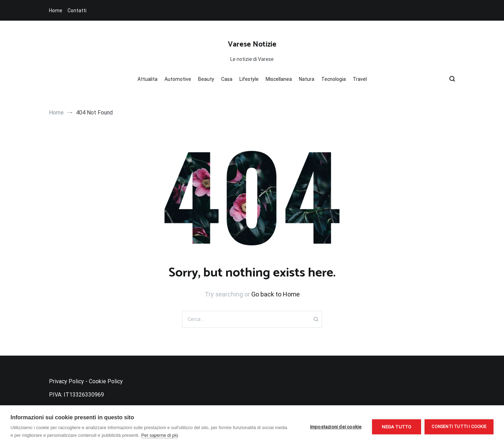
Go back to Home (275, 294)
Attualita (148, 79)
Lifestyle (249, 79)
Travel (360, 79)
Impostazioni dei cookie (336, 427)
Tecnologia (334, 79)
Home (56, 10)
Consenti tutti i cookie (459, 427)
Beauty (206, 79)
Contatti (77, 10)
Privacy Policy (66, 381)
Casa (227, 79)
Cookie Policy (106, 381)
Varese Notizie (252, 44)
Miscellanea (279, 79)
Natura (307, 79)
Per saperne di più (160, 435)
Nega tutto (397, 427)
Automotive (178, 79)
